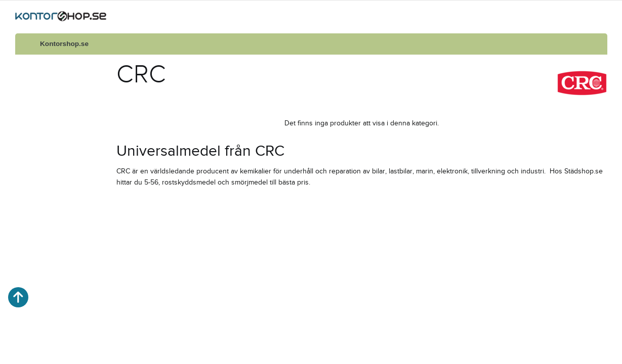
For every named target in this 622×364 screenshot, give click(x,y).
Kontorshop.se (64, 44)
